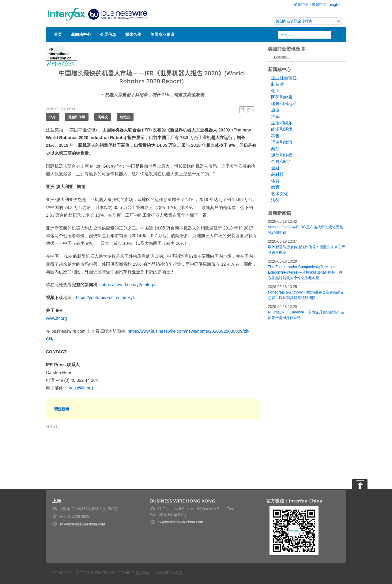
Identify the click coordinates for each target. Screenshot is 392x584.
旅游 (275, 110)
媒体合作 (133, 34)
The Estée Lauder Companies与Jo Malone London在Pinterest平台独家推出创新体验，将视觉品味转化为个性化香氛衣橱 (305, 272)
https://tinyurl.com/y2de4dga (128, 285)
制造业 (125, 117)
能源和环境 (282, 129)
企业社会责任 (284, 78)
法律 (275, 200)
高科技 (103, 117)
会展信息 (108, 34)
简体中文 (301, 5)
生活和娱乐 (282, 123)
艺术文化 (280, 194)
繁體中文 (319, 5)
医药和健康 (282, 97)
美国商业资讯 (162, 34)
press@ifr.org (80, 388)
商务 (275, 149)
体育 (275, 181)
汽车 (53, 117)
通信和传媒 (77, 117)
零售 (275, 136)
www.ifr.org (56, 318)
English (335, 5)
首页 (58, 34)
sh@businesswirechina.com (82, 524)
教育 (275, 187)
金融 (275, 168)
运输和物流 (282, 142)
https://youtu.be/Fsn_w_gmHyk (105, 298)
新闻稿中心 (81, 34)
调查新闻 (62, 409)
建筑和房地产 (284, 104)
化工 (275, 91)
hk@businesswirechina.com (180, 522)
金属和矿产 (282, 161)
